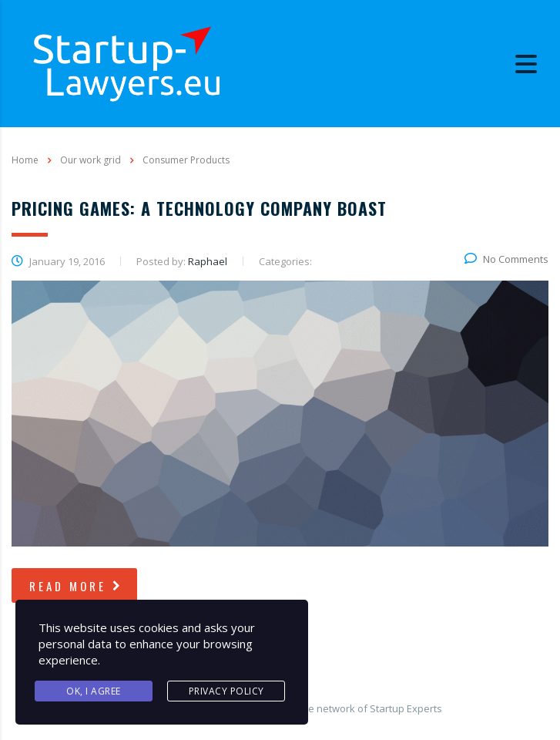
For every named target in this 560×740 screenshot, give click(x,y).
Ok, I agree (94, 691)
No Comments (506, 259)
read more (76, 586)
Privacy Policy (226, 691)
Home (25, 160)
